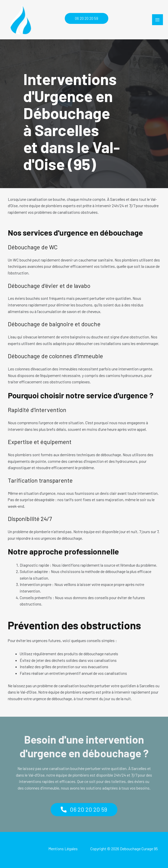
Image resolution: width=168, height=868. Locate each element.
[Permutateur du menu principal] (157, 20)
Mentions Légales (63, 849)
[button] (84, 18)
